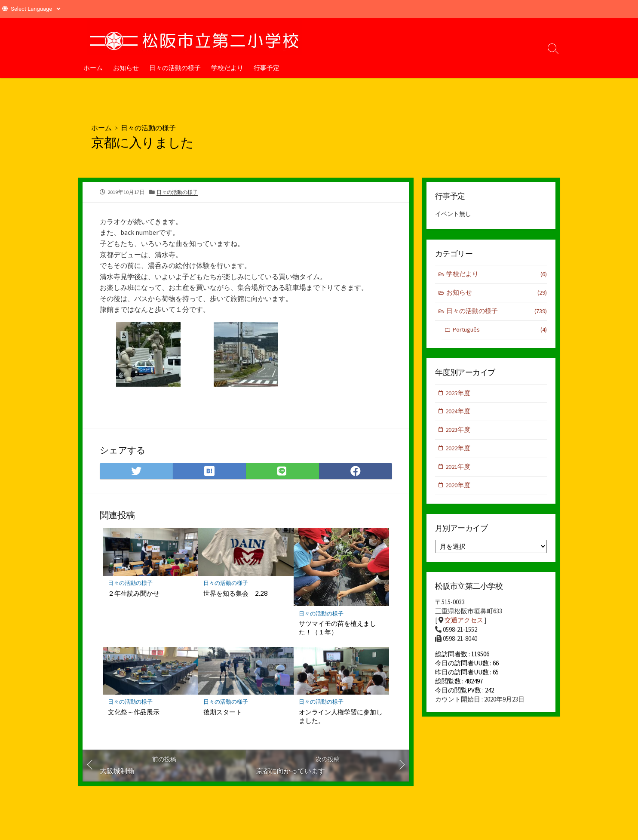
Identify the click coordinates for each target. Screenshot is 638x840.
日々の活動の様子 (175, 68)
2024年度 (458, 413)
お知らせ (126, 68)
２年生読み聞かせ (134, 593)
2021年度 (458, 469)
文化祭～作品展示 (134, 712)
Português (500, 331)
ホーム (93, 68)
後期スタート (223, 712)
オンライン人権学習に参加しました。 (341, 717)
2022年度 (458, 451)
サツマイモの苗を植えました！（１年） (337, 628)
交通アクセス (464, 623)
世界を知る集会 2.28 (236, 593)
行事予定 (267, 68)
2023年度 (458, 432)
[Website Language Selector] (35, 9)
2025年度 (458, 394)
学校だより (227, 68)
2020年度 (458, 488)
